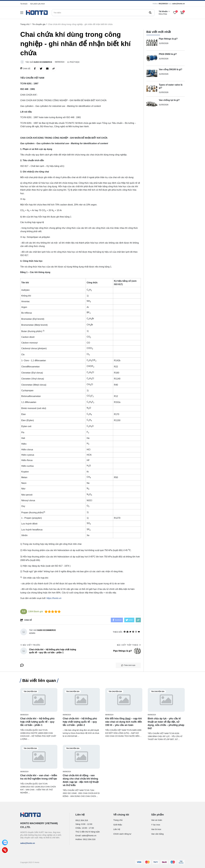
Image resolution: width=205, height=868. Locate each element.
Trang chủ (118, 820)
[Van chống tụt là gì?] (152, 104)
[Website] (127, 632)
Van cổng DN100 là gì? (171, 69)
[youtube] (139, 632)
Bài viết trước (30, 645)
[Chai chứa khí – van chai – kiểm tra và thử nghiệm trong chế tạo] (39, 757)
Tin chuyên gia (30, 692)
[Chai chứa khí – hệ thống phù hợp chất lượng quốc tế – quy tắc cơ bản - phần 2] (81, 700)
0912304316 (163, 4)
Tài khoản (24, 4)
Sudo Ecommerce (43, 62)
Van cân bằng (157, 834)
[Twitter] (130, 632)
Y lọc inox (156, 825)
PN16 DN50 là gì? (168, 54)
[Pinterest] (133, 632)
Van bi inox (156, 829)
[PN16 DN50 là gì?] (152, 58)
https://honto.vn (54, 598)
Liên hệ (117, 829)
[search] (103, 13)
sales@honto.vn (178, 4)
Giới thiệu (118, 825)
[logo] (37, 13)
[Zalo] (5, 842)
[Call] (5, 850)
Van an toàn (157, 820)
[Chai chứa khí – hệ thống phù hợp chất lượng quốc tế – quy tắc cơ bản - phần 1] (39, 700)
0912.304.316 (82, 820)
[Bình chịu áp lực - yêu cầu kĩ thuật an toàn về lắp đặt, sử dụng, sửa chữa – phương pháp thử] (166, 700)
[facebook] (125, 632)
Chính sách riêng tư (122, 834)
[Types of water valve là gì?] (152, 89)
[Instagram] (136, 632)
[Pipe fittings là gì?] (152, 43)
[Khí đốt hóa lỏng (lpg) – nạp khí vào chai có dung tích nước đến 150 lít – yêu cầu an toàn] (124, 700)
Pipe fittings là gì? (168, 39)
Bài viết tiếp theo (129, 645)
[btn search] (150, 13)
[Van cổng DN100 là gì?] (152, 73)
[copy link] (54, 69)
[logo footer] (42, 815)
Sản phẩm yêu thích (37, 4)
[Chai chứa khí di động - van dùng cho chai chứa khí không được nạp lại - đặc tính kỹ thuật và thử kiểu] (81, 757)
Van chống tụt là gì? (169, 100)
